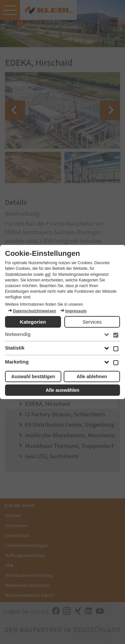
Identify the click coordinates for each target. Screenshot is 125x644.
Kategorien (33, 322)
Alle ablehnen (92, 376)
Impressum (73, 311)
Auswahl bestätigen (33, 376)
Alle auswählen (62, 390)
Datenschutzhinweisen (32, 311)
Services (92, 322)
